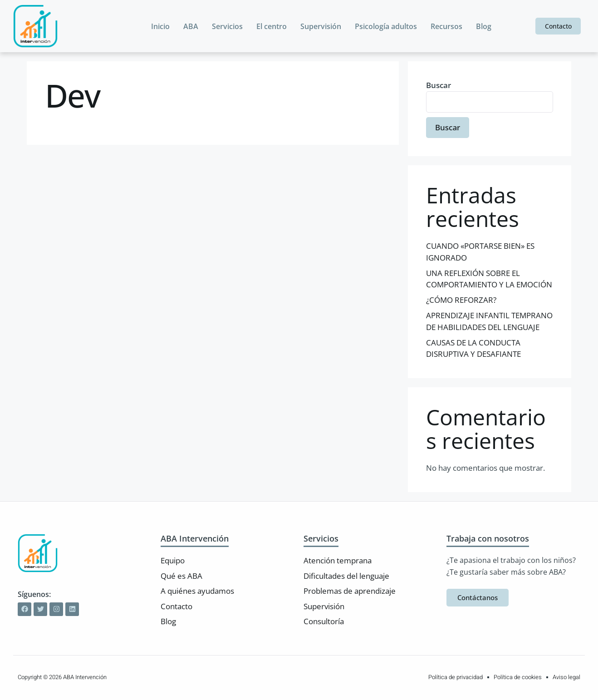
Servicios (227, 26)
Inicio (160, 26)
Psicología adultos (386, 26)
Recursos (446, 26)
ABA (191, 26)
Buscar (439, 85)
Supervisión (321, 26)
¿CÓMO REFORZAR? (461, 300)
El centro (272, 26)
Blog (484, 26)
